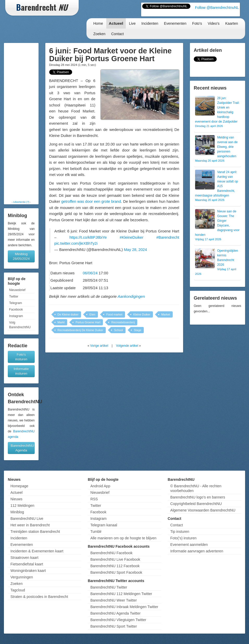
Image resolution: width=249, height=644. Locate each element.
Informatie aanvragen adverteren (197, 551)
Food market (114, 314)
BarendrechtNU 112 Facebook (115, 566)
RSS (94, 499)
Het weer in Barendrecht (30, 525)
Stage (138, 330)
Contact (117, 34)
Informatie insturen (21, 371)
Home (98, 23)
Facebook (16, 310)
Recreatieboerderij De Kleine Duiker (80, 330)
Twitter (14, 296)
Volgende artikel (127, 346)
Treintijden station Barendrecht (35, 532)
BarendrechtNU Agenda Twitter (116, 613)
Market (166, 314)
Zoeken (99, 34)
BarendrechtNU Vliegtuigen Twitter (118, 620)
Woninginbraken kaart (28, 571)
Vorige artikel (99, 346)
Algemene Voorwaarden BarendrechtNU (203, 510)
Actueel (116, 23)
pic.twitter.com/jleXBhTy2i (76, 243)
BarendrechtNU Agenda (22, 448)
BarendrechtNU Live (27, 519)
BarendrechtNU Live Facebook (115, 559)
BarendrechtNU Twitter (109, 587)
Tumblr (96, 532)
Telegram (15, 303)
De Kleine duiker (68, 314)
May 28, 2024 (135, 250)
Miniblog (17, 512)
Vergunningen (22, 577)
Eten (92, 314)
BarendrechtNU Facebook (111, 553)
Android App (100, 486)
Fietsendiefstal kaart (27, 564)
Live (132, 23)
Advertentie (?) (21, 202)
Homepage (19, 486)
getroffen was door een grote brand (91, 201)
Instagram (16, 316)
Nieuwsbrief (17, 290)
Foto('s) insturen (183, 538)
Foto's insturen (21, 357)
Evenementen (175, 23)
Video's (214, 23)
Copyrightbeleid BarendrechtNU (196, 504)
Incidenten (150, 23)
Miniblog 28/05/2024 (21, 256)
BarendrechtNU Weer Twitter (114, 600)
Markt (61, 322)
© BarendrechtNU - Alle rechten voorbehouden (196, 488)
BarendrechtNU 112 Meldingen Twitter (121, 594)
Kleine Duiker (142, 314)
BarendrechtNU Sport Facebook (116, 572)
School (119, 330)
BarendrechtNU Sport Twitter (114, 626)
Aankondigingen (131, 296)
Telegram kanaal (104, 525)
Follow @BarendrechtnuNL (217, 8)
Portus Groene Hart (88, 322)
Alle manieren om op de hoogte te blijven (123, 538)
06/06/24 (90, 273)
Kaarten (232, 23)
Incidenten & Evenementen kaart (37, 551)
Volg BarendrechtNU (20, 325)
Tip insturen (180, 532)
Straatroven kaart (24, 558)
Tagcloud (18, 590)
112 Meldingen (22, 506)
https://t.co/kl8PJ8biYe (88, 237)
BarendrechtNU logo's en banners (198, 497)
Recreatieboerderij (123, 322)
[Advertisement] (21, 122)
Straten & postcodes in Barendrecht (39, 597)
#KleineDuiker (132, 237)
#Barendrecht (168, 237)
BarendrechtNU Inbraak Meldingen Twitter (124, 607)
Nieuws (16, 499)
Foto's (197, 23)
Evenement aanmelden (189, 545)
